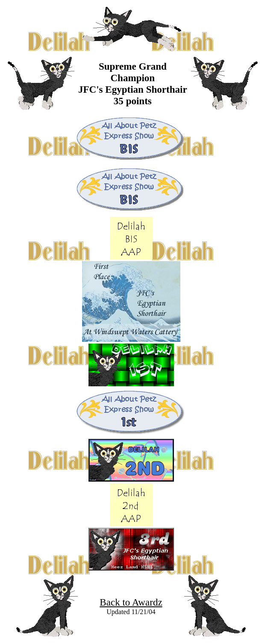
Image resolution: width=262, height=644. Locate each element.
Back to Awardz (131, 602)
